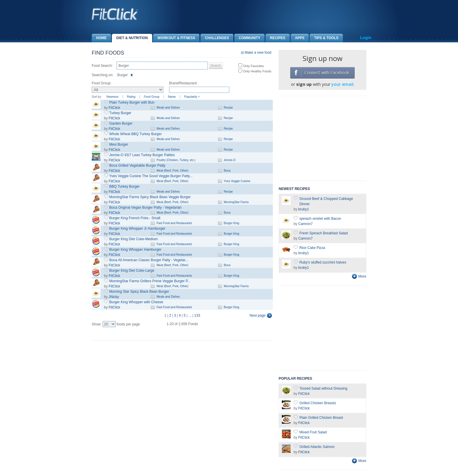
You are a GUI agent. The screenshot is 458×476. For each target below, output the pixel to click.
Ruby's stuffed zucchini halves (323, 262)
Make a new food (258, 53)
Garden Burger (121, 123)
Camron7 (305, 224)
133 (197, 315)
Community (247, 38)
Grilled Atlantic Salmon (317, 447)
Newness (112, 97)
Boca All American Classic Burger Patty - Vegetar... (149, 260)
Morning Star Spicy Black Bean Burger (139, 292)
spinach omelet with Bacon (320, 219)
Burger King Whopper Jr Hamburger (137, 229)
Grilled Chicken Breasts (318, 403)
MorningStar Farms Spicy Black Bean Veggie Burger (150, 197)
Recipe (228, 108)
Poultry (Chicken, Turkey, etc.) (176, 160)
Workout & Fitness (174, 38)
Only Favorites (253, 66)
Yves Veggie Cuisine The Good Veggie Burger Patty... (151, 176)
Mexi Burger (119, 144)
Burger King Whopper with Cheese (136, 302)
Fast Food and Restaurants (174, 223)
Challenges (215, 38)
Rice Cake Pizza (312, 248)
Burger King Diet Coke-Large (132, 271)
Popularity (191, 97)
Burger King (231, 223)
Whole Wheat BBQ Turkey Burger (135, 134)
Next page (257, 315)
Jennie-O (230, 160)
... (190, 315)
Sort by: (97, 97)
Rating (131, 97)
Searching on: (103, 75)
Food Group (152, 97)
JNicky (114, 297)
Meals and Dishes (168, 108)
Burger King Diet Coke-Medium (133, 239)
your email (342, 84)
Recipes (275, 38)
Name (172, 97)
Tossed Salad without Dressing (323, 388)
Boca (227, 171)
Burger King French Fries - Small (135, 218)
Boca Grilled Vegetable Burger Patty (137, 165)
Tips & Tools (324, 38)
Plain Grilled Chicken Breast (321, 418)
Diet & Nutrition (130, 38)
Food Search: (102, 66)
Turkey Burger (120, 113)
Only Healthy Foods (257, 71)
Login (366, 38)
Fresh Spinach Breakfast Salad (323, 233)
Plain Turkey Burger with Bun (132, 102)
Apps (298, 38)
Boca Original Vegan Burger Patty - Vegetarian (145, 208)
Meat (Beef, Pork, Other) (172, 171)
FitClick (114, 108)
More (362, 276)
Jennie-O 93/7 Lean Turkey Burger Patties (142, 155)
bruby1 (304, 209)
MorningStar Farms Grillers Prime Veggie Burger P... (150, 281)
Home (99, 38)
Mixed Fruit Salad (313, 432)
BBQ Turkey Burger (124, 186)
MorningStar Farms (236, 202)
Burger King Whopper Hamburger (135, 250)
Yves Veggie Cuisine (237, 181)
